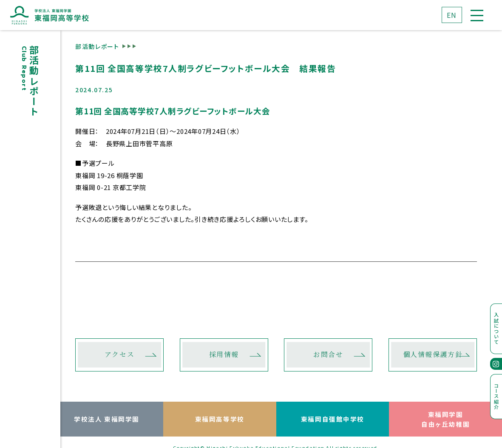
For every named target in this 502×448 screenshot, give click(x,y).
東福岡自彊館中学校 (333, 419)
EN (452, 15)
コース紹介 (496, 396)
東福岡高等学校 (220, 419)
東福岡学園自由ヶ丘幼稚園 (445, 419)
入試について (496, 329)
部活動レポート (97, 46)
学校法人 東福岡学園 (107, 419)
